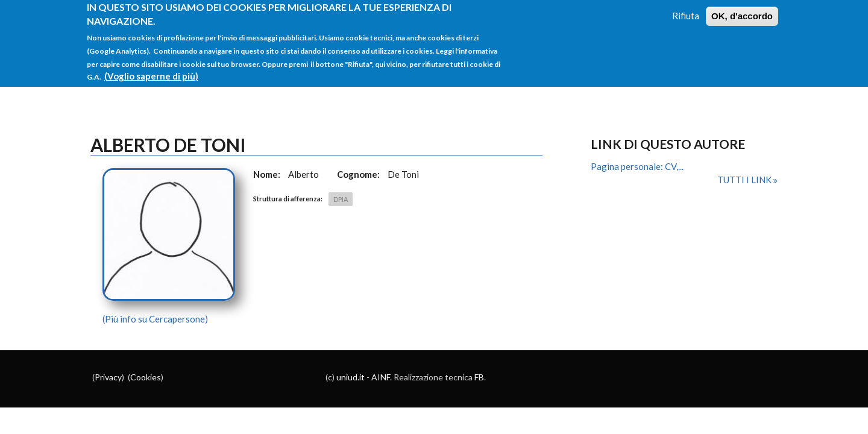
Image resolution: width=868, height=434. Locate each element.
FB (479, 377)
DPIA (341, 199)
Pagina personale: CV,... (637, 166)
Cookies (146, 377)
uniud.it (351, 377)
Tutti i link (745, 180)
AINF (381, 377)
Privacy (108, 377)
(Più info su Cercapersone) (155, 319)
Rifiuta (686, 10)
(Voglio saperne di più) (151, 71)
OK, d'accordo (742, 11)
